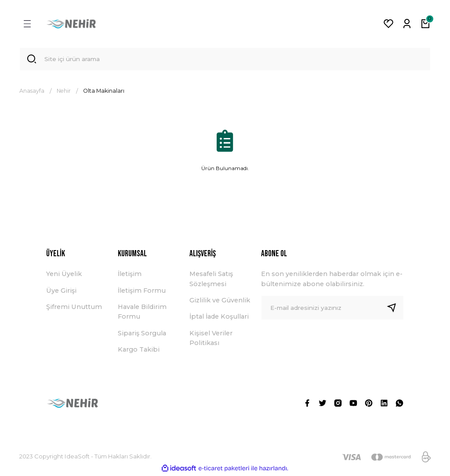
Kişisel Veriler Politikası (211, 339)
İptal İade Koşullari (219, 318)
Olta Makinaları (104, 92)
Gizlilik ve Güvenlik (220, 302)
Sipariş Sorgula (142, 334)
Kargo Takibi (139, 351)
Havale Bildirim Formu (142, 313)
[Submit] (395, 309)
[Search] (225, 60)
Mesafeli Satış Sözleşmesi (211, 280)
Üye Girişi (61, 292)
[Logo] (71, 24)
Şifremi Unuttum (74, 308)
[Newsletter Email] (332, 309)
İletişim (130, 276)
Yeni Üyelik (64, 276)
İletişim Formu (142, 292)
